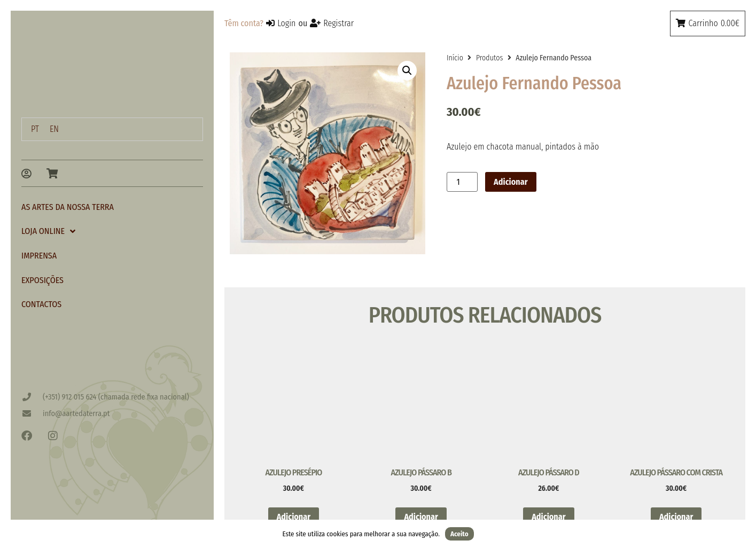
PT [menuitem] (35, 129)
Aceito (459, 534)
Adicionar (511, 182)
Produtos (489, 58)
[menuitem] (35, 129)
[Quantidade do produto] (462, 182)
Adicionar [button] (294, 517)
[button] (407, 71)
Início (455, 58)
